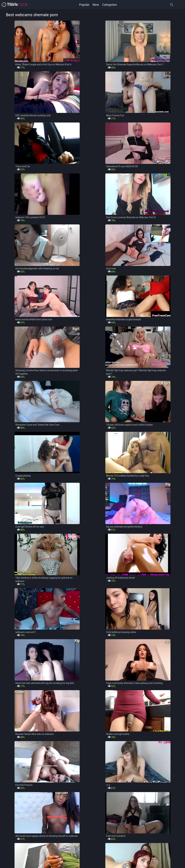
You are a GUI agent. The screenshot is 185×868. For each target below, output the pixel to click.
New (96, 4)
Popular (84, 4)
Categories (109, 4)
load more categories (93, 854)
